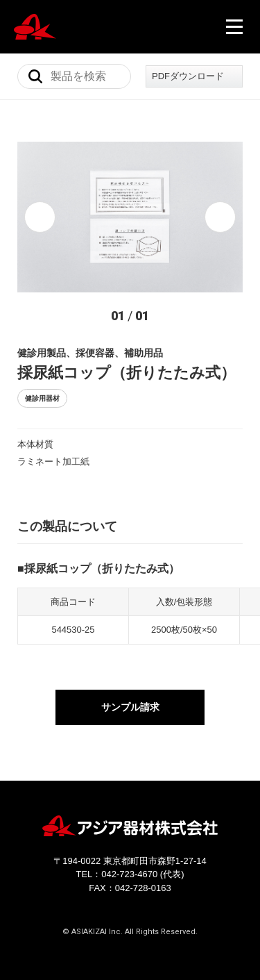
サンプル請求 (130, 708)
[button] (40, 217)
